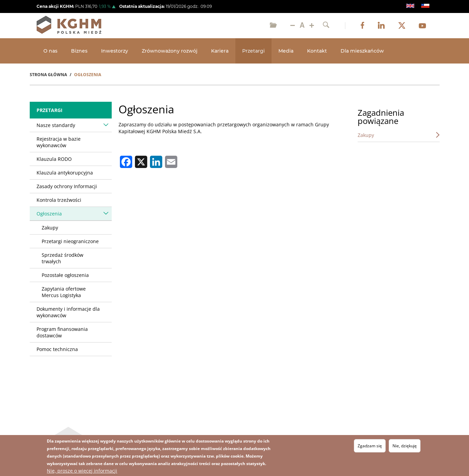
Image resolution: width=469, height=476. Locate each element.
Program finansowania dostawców (62, 332)
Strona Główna (48, 75)
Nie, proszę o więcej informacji (82, 471)
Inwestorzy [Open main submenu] (115, 51)
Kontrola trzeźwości (59, 200)
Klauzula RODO (54, 159)
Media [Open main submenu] (286, 51)
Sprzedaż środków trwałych (63, 258)
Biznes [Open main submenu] (79, 51)
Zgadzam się (370, 446)
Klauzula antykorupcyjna (65, 173)
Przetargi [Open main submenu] (253, 51)
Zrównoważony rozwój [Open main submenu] (170, 51)
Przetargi (50, 110)
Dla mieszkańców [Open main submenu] (362, 51)
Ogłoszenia (49, 214)
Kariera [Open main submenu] (220, 51)
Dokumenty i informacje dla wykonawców (68, 312)
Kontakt (317, 51)
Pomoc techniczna (57, 349)
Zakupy (50, 228)
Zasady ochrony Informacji (67, 186)
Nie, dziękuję (405, 446)
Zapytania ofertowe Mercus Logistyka (64, 292)
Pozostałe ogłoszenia (65, 275)
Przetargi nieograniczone (70, 241)
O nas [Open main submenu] (50, 51)
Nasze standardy (56, 125)
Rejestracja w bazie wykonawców (59, 142)
